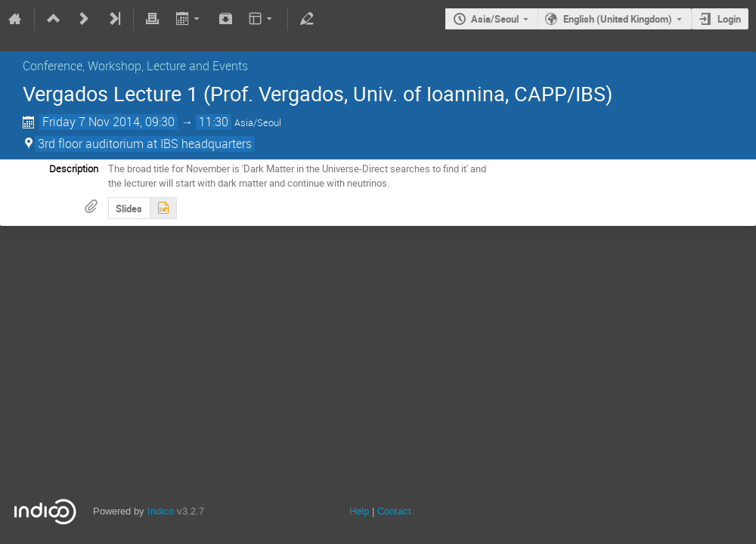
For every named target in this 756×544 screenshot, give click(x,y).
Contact (394, 511)
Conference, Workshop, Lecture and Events (135, 66)
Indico (161, 511)
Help (359, 511)
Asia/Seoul (495, 19)
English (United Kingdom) (618, 19)
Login (729, 19)
